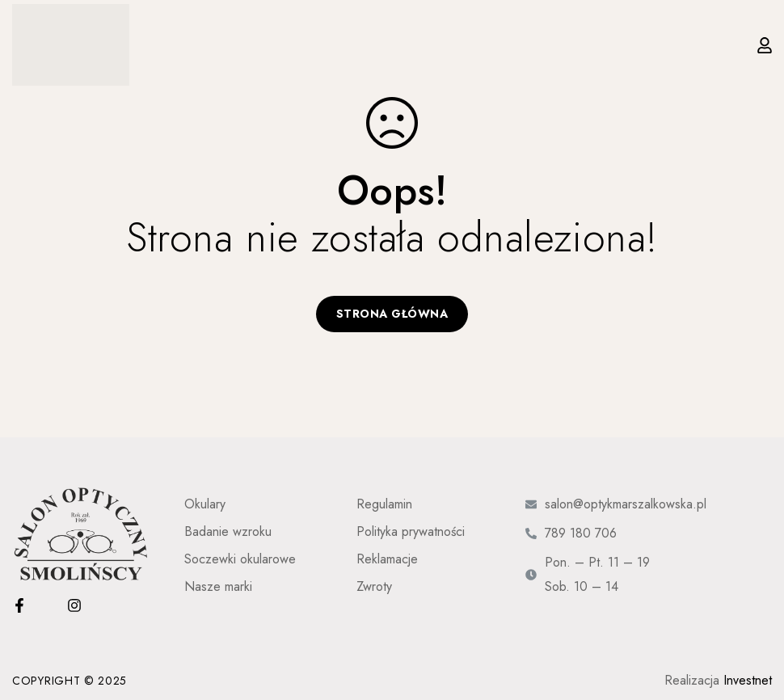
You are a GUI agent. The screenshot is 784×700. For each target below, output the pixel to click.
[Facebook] (19, 605)
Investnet (748, 680)
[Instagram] (74, 605)
